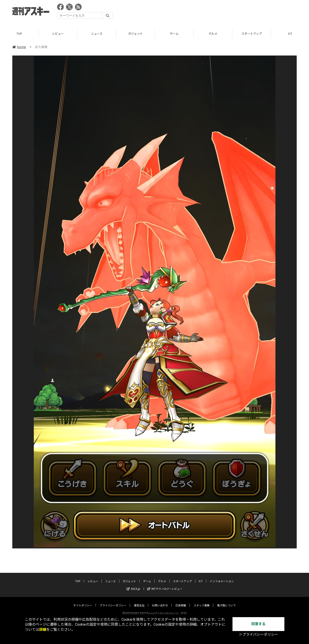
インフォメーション (222, 577)
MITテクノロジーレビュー (165, 584)
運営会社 (139, 601)
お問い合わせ (160, 601)
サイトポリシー (83, 601)
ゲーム (174, 33)
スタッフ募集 (202, 601)
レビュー (58, 33)
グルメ (213, 33)
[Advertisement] (215, 12)
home (19, 47)
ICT (201, 577)
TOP (19, 33)
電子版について (226, 601)
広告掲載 (181, 601)
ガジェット (135, 33)
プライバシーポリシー (113, 601)
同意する (258, 624)
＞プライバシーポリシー (258, 634)
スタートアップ (252, 33)
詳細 (43, 630)
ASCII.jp (133, 584)
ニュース (97, 33)
